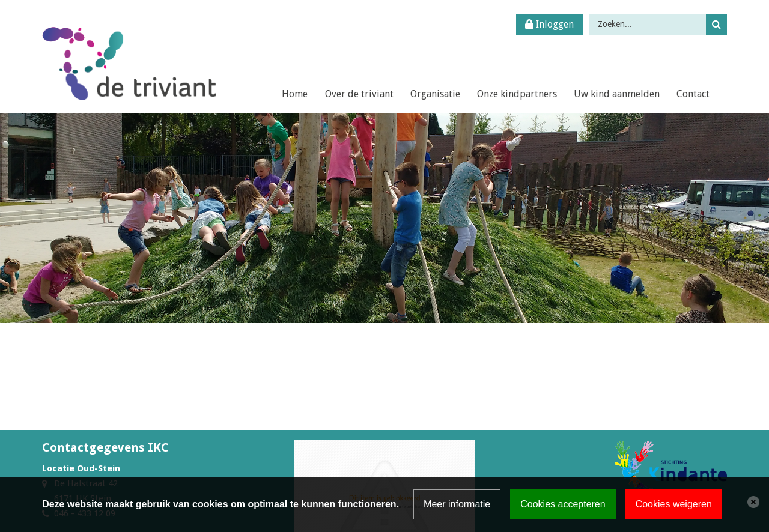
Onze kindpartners (517, 94)
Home (295, 94)
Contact (693, 94)
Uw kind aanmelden (617, 94)
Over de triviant (359, 94)
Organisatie (435, 94)
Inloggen (549, 24)
